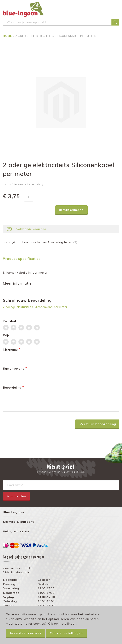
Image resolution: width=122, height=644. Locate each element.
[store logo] (23, 9)
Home (8, 36)
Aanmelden (16, 496)
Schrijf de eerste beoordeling (24, 184)
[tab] (61, 260)
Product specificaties (22, 259)
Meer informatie (17, 283)
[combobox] (61, 22)
